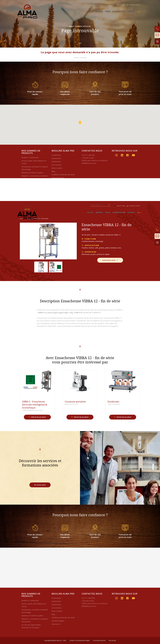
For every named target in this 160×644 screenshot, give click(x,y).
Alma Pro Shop (120, 5)
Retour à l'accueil (80, 58)
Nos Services (56, 165)
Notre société (57, 168)
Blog (53, 171)
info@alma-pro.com (89, 163)
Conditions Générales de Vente (63, 175)
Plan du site (112, 640)
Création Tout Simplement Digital (80, 640)
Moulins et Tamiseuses (30, 157)
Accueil (90, 11)
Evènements (56, 155)
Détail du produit (37, 417)
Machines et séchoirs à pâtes (32, 173)
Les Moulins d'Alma (133, 5)
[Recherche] (98, 4)
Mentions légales (58, 178)
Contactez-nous (110, 260)
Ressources (56, 624)
